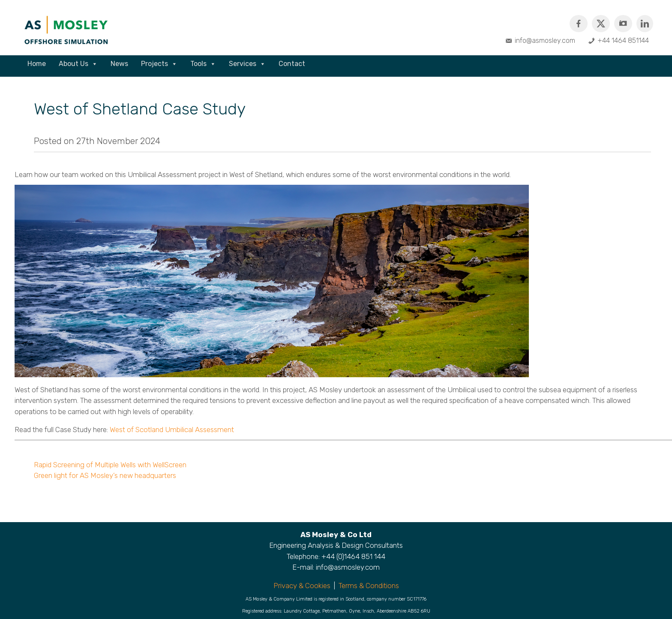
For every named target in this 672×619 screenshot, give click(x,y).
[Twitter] (601, 24)
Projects (159, 64)
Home (37, 64)
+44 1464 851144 (623, 41)
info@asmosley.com (545, 41)
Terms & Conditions (369, 586)
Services (247, 64)
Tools (203, 64)
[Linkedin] (645, 24)
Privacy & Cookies (302, 586)
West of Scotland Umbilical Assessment (172, 430)
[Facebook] (579, 24)
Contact (292, 64)
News (119, 64)
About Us (78, 64)
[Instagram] (623, 24)
